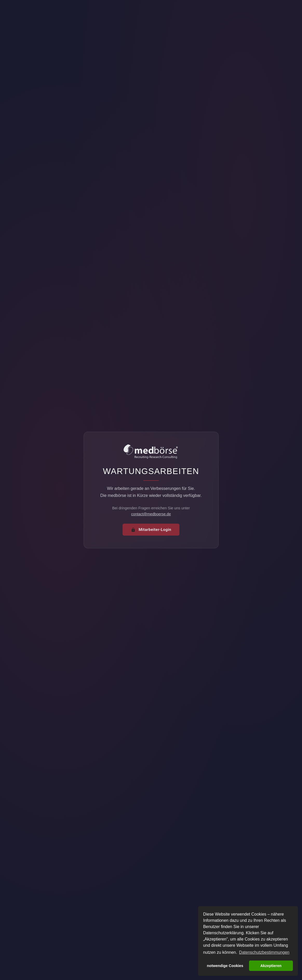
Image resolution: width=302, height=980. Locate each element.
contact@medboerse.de (151, 514)
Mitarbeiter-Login (151, 530)
